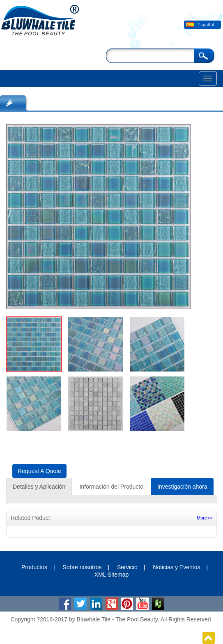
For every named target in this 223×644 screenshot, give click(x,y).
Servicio (127, 567)
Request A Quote (39, 471)
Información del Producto (111, 487)
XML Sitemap (112, 575)
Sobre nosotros (82, 567)
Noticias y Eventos (176, 567)
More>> (205, 518)
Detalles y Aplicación (39, 487)
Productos (34, 567)
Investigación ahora (182, 487)
